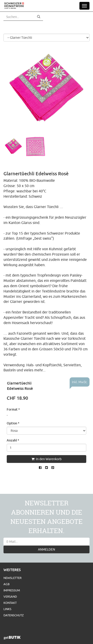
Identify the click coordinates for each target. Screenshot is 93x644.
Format (13, 409)
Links (7, 609)
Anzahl (13, 440)
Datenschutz (14, 615)
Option (13, 423)
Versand (10, 596)
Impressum (12, 590)
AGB (6, 584)
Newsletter (12, 578)
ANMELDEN (46, 549)
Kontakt (10, 603)
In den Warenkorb (46, 459)
